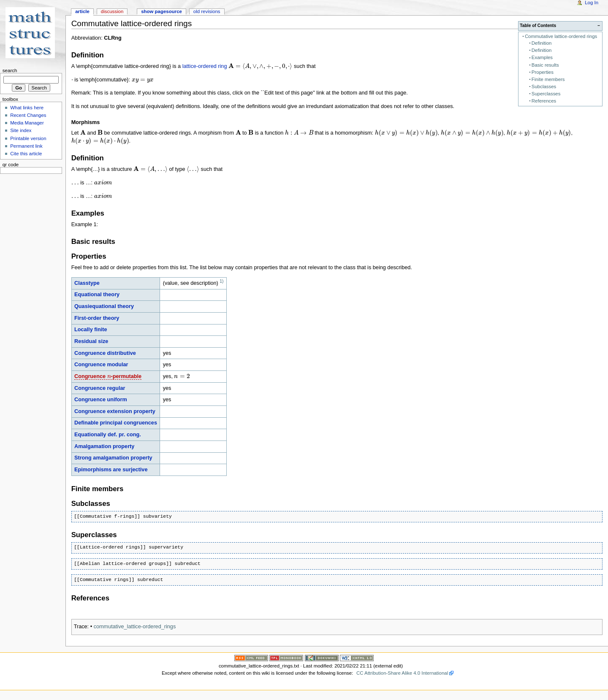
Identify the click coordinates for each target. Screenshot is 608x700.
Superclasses (546, 94)
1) (221, 281)
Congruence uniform (101, 400)
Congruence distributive (105, 353)
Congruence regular (100, 388)
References (544, 101)
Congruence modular (101, 365)
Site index (21, 130)
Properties (543, 72)
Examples (542, 57)
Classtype (87, 283)
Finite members (548, 79)
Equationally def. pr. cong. (108, 435)
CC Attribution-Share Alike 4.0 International (402, 673)
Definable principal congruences (116, 423)
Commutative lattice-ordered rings (561, 36)
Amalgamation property (104, 446)
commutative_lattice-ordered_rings (135, 627)
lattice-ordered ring (205, 66)
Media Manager (27, 123)
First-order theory (97, 318)
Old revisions (207, 11)
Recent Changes (28, 115)
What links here (27, 108)
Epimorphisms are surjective (111, 470)
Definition (542, 43)
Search (10, 70)
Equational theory (97, 295)
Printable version (28, 138)
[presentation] (260, 66)
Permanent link (26, 146)
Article (82, 11)
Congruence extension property (115, 411)
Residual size (91, 341)
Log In (592, 3)
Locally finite (91, 330)
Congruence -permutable (108, 376)
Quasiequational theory (104, 306)
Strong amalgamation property (113, 458)
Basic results (545, 65)
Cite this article (26, 154)
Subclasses (544, 86)
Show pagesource (161, 11)
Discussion (112, 11)
